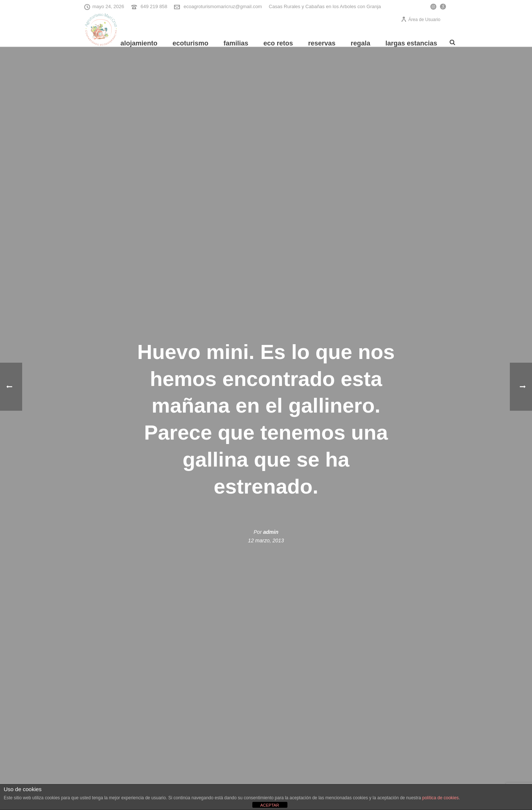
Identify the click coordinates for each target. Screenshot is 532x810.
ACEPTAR (270, 805)
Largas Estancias (411, 43)
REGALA (360, 43)
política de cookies (441, 798)
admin (271, 532)
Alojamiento (139, 43)
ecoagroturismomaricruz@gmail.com (223, 6)
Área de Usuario (421, 20)
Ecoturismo (190, 43)
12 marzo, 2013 (266, 540)
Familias (236, 43)
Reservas (322, 43)
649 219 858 (154, 6)
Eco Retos (278, 43)
